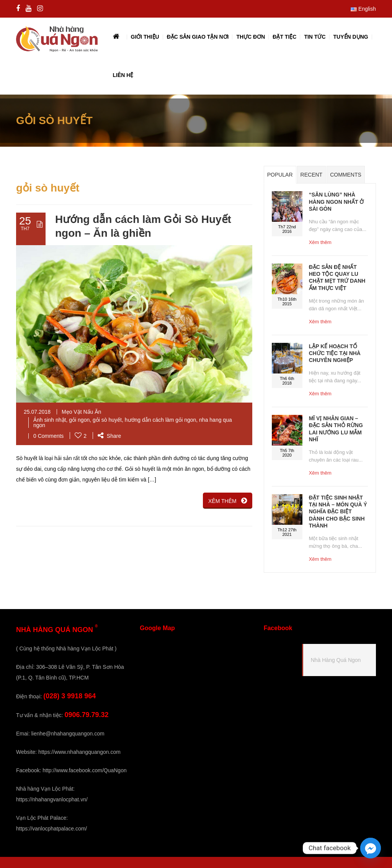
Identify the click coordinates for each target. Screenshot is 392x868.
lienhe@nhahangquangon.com (68, 734)
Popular (280, 175)
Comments (346, 175)
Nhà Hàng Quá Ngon (336, 660)
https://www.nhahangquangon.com (79, 752)
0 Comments (48, 436)
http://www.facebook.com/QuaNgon (84, 770)
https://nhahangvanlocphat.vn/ (52, 799)
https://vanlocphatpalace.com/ (51, 829)
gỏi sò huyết (107, 420)
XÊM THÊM (228, 501)
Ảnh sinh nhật (50, 420)
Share (109, 436)
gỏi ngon (79, 420)
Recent (312, 175)
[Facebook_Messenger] (371, 848)
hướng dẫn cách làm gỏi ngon (161, 420)
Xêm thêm (320, 242)
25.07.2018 (37, 412)
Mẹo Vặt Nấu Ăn (81, 412)
